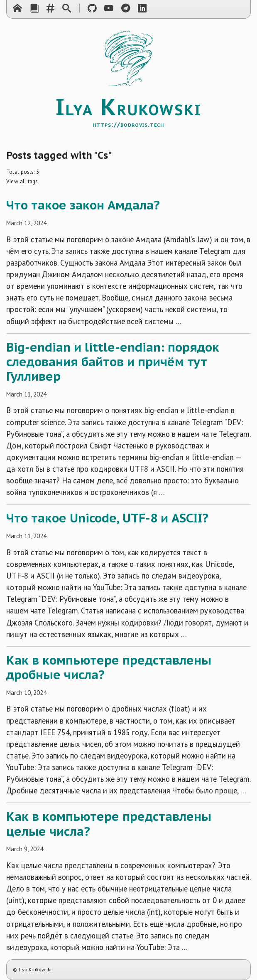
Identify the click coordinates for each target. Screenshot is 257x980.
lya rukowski (128, 112)
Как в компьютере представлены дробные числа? (109, 667)
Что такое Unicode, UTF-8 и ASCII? (107, 518)
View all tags (22, 181)
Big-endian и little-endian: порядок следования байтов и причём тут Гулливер (113, 362)
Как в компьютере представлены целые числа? (109, 824)
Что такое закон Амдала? (83, 205)
